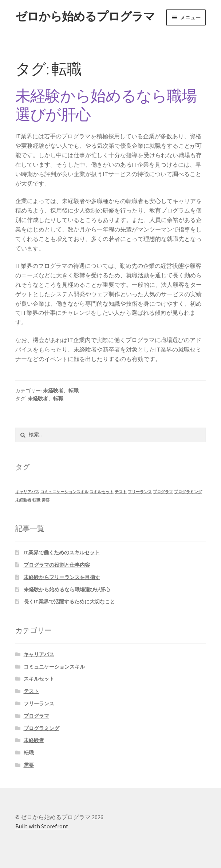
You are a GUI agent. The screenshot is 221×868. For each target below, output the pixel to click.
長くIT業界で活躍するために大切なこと (69, 602)
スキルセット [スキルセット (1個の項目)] (102, 492)
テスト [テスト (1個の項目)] (121, 492)
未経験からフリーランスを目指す (62, 577)
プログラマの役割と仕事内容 (57, 565)
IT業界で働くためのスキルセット (62, 552)
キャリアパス (39, 654)
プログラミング (42, 728)
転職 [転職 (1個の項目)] (36, 500)
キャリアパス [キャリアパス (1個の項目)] (27, 492)
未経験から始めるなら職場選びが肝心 (106, 105)
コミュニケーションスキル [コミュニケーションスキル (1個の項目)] (64, 492)
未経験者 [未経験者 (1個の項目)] (23, 500)
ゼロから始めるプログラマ (85, 16)
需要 (29, 765)
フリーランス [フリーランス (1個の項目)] (140, 492)
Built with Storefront (42, 826)
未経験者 (53, 391)
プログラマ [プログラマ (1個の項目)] (163, 492)
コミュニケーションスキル (54, 667)
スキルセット (39, 679)
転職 (74, 391)
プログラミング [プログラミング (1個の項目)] (188, 492)
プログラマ (36, 716)
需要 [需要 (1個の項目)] (46, 500)
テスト (31, 691)
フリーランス (39, 703)
